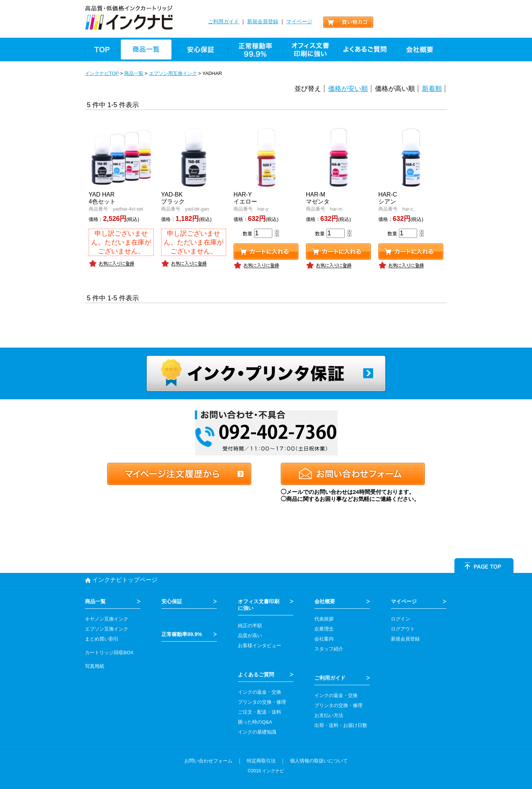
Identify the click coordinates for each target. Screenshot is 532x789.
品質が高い (250, 636)
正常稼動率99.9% (182, 634)
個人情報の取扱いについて (319, 761)
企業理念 (324, 629)
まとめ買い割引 (102, 639)
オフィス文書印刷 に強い (259, 605)
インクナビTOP (102, 73)
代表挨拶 (324, 619)
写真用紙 (95, 666)
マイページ (299, 21)
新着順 (432, 89)
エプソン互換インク (107, 629)
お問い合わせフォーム (208, 761)
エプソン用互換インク (173, 73)
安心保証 (172, 601)
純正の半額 (250, 626)
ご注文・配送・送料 (260, 712)
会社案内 (324, 639)
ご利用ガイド (224, 21)
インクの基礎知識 (257, 732)
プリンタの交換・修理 (262, 702)
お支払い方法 (329, 715)
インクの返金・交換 (260, 692)
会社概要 (325, 601)
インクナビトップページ (125, 580)
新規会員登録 (263, 21)
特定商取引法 (261, 761)
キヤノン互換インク (107, 619)
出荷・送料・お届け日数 (341, 725)
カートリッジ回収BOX (109, 653)
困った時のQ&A (255, 722)
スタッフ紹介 (329, 649)
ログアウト (403, 629)
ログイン (400, 619)
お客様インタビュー (260, 645)
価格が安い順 (348, 89)
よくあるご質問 (256, 674)
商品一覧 (134, 73)
